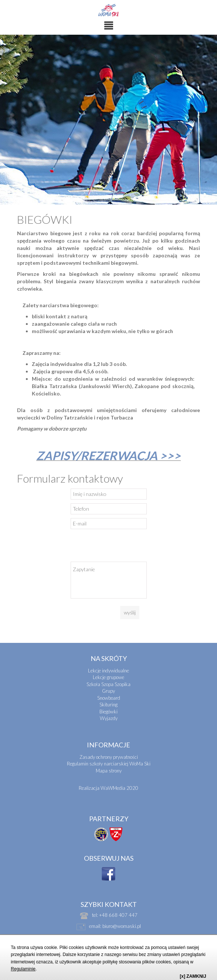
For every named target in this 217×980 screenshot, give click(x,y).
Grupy (108, 691)
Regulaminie (23, 969)
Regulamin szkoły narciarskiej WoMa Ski (109, 764)
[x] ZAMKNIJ (193, 976)
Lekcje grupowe (108, 677)
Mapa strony (109, 771)
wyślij (130, 612)
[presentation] (127, 547)
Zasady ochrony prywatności (109, 757)
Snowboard (109, 698)
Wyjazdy (109, 718)
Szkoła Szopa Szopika (108, 684)
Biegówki (108, 712)
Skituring (108, 705)
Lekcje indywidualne (108, 671)
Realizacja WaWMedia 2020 (108, 788)
